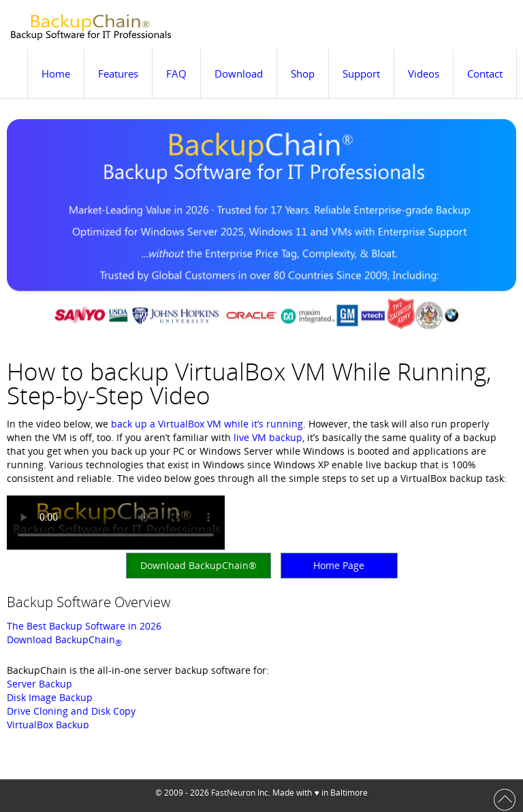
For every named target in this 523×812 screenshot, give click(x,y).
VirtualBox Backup (48, 725)
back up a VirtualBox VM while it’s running (207, 424)
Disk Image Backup (50, 697)
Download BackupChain (64, 639)
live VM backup (268, 437)
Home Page (339, 565)
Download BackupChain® (199, 565)
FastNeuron (233, 793)
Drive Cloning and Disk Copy (71, 711)
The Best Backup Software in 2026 (84, 626)
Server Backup (39, 684)
